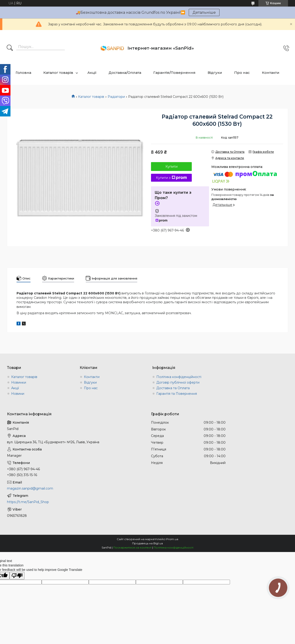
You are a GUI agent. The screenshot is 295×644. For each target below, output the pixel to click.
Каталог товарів (58, 73)
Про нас (242, 73)
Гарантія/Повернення (174, 73)
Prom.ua (172, 539)
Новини (18, 394)
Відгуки (215, 73)
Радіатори (116, 97)
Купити (172, 167)
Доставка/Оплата (125, 73)
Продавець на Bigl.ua (147, 543)
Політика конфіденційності (179, 377)
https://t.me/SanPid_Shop (28, 502)
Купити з (171, 178)
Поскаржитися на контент (132, 547)
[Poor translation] (17, 576)
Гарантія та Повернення (177, 394)
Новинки (19, 382)
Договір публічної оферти (178, 382)
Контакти (271, 73)
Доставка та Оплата (173, 388)
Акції (92, 73)
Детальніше (204, 12)
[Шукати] (10, 48)
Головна (23, 73)
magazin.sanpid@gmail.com (30, 488)
